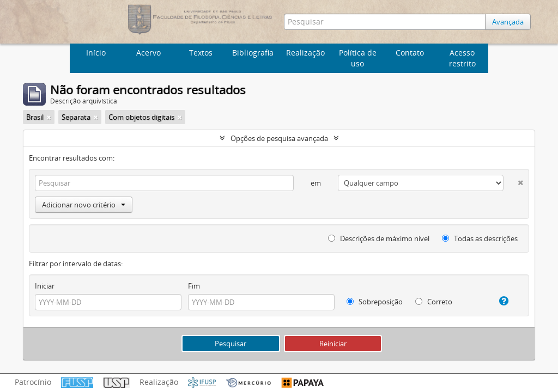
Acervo (148, 53)
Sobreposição (375, 302)
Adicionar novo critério (84, 205)
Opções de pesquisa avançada (279, 138)
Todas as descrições (480, 238)
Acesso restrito (462, 58)
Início (96, 53)
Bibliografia (253, 53)
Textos (201, 53)
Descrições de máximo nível (379, 238)
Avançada (508, 22)
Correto (434, 302)
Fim (194, 286)
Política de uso (358, 58)
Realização (305, 53)
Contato (410, 53)
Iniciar (45, 286)
